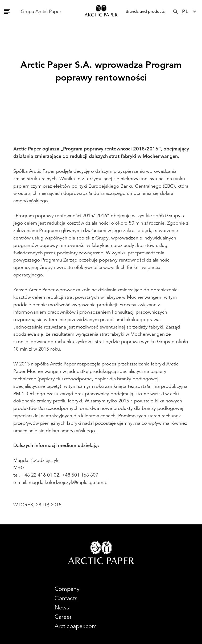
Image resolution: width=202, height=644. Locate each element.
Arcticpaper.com (76, 626)
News (62, 607)
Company (67, 589)
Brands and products (145, 11)
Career (63, 617)
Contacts (66, 598)
